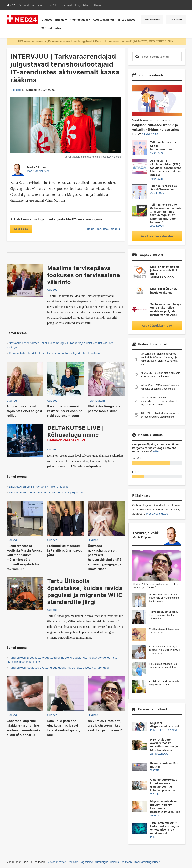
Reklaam (73, 862)
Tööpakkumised (52, 28)
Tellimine (97, 5)
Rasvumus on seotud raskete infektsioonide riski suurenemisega (65, 411)
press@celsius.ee (157, 513)
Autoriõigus (101, 862)
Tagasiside (87, 862)
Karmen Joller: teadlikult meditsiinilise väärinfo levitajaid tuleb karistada (54, 353)
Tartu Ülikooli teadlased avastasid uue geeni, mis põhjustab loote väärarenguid (59, 668)
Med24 (11, 5)
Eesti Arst (66, 5)
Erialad (60, 20)
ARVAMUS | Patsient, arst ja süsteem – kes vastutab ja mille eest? (105, 725)
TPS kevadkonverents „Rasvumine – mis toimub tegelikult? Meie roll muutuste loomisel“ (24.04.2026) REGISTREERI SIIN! (96, 41)
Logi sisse (176, 19)
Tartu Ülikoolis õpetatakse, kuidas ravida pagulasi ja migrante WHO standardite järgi (85, 591)
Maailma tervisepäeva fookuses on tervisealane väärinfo (84, 275)
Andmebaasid (79, 20)
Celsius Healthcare (121, 862)
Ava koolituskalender (157, 236)
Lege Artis (82, 5)
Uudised (47, 20)
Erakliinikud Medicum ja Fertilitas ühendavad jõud (65, 550)
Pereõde (52, 5)
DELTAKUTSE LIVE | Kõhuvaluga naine (76, 433)
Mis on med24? (57, 862)
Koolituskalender (104, 20)
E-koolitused (127, 20)
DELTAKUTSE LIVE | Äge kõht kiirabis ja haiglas (39, 486)
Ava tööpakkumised (157, 326)
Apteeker (38, 5)
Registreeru (152, 19)
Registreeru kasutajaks (104, 229)
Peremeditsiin (96, 400)
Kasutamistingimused (147, 862)
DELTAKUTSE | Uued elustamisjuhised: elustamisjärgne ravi (46, 492)
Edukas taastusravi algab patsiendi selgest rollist (24, 411)
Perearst (24, 5)
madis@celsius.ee (38, 171)
